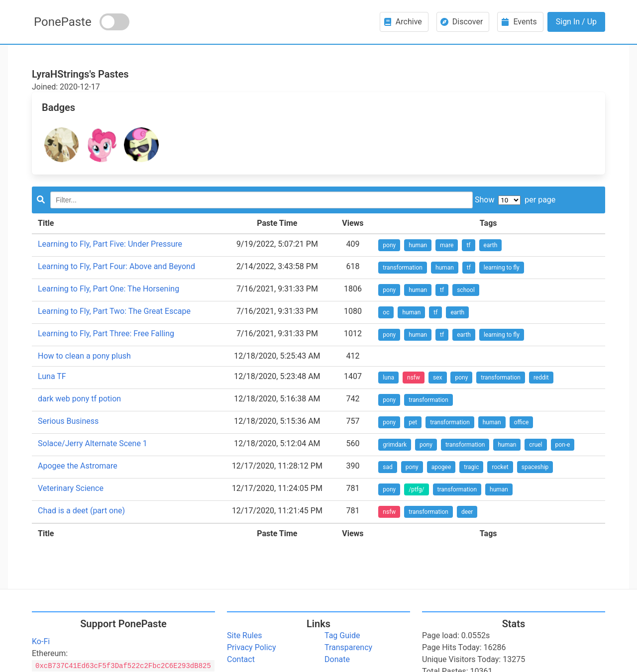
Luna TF (52, 376)
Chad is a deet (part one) (81, 511)
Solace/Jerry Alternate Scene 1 (93, 443)
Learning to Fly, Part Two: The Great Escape (114, 311)
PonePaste (63, 22)
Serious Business (68, 421)
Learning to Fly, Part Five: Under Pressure (110, 244)
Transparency (348, 647)
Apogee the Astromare (78, 466)
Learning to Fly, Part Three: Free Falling (106, 334)
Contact (241, 659)
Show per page (515, 200)
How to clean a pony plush (84, 356)
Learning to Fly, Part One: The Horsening (108, 289)
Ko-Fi (41, 641)
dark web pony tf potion (79, 399)
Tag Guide (342, 635)
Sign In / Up (576, 22)
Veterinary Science (71, 488)
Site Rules (244, 635)
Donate (337, 659)
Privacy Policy (252, 647)
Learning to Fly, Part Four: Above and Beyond (116, 266)
